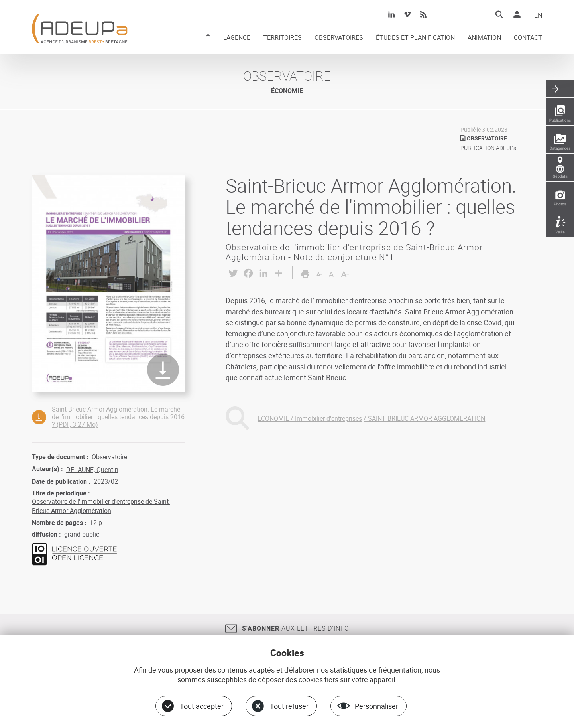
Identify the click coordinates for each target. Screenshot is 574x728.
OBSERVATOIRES (339, 38)
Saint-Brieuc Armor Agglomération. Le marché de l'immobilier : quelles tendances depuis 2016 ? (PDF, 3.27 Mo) (118, 417)
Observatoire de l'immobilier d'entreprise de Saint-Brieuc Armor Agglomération (101, 506)
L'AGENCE (237, 38)
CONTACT (528, 38)
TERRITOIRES (282, 38)
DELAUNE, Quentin (92, 470)
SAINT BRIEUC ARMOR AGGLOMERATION (427, 418)
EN (538, 16)
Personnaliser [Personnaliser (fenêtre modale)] (376, 706)
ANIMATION (484, 38)
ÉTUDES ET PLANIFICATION (415, 38)
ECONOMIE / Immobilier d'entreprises (310, 418)
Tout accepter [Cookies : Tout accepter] (202, 706)
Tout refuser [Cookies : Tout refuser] (289, 706)
